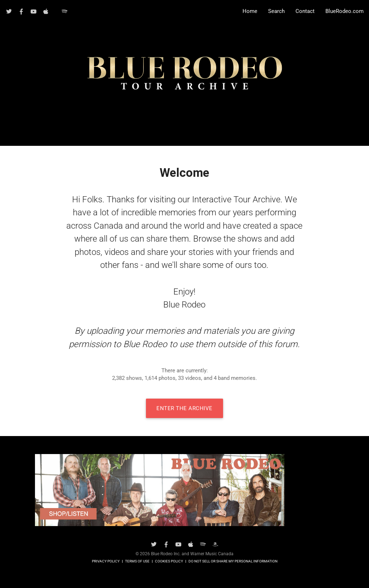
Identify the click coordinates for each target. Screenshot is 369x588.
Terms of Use (137, 561)
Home (250, 11)
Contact (305, 11)
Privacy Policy (106, 561)
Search (276, 11)
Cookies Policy (169, 561)
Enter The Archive (184, 409)
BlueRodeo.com (344, 11)
